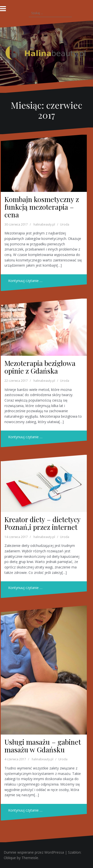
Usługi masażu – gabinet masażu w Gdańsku (43, 746)
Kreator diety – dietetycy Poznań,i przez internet (42, 523)
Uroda (65, 224)
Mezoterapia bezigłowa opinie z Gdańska (40, 367)
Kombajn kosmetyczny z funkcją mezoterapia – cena (42, 207)
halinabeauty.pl (44, 224)
